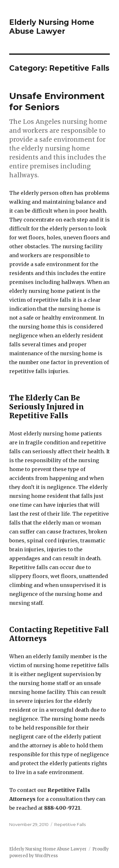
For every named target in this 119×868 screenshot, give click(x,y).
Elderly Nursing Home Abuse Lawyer (52, 27)
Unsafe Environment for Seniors (57, 101)
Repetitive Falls (70, 824)
